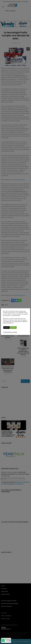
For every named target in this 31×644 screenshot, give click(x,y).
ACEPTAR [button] (13, 328)
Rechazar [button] (7, 328)
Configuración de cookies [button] (10, 332)
